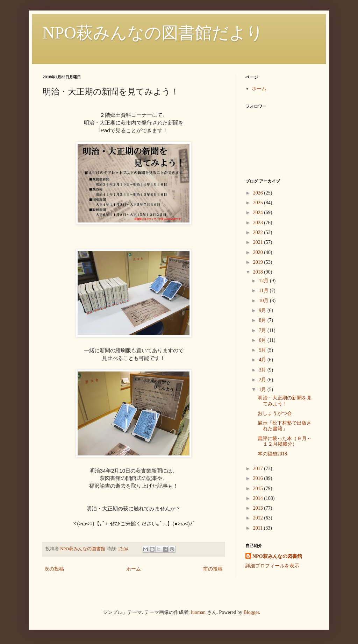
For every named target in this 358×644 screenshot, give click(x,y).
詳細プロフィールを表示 (272, 566)
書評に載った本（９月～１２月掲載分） (285, 441)
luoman (198, 612)
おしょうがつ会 (275, 413)
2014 (259, 498)
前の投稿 (213, 569)
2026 (259, 193)
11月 (264, 291)
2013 (259, 508)
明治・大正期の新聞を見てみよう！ (285, 401)
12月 (264, 281)
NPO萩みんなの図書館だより (153, 33)
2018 (259, 272)
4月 (263, 360)
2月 (263, 380)
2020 (259, 252)
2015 (259, 489)
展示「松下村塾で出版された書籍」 (285, 426)
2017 (259, 469)
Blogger (251, 612)
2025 (259, 203)
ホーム (134, 569)
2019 (259, 262)
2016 (259, 478)
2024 (259, 213)
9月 (263, 310)
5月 (263, 350)
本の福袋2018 (272, 454)
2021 (259, 242)
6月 (263, 340)
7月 (263, 330)
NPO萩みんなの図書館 (277, 556)
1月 (263, 390)
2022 (259, 232)
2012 (259, 518)
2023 (259, 223)
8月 (263, 320)
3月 (263, 370)
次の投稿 (54, 569)
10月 (264, 301)
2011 (259, 528)
